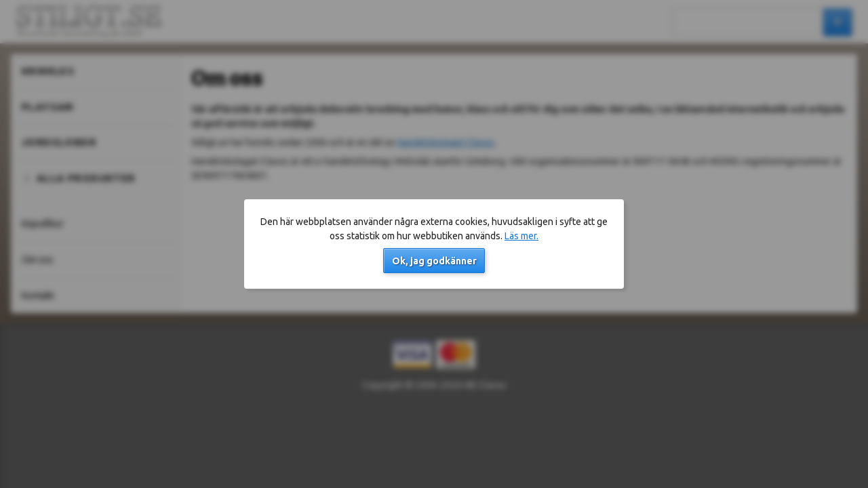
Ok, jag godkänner (434, 261)
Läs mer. (521, 236)
